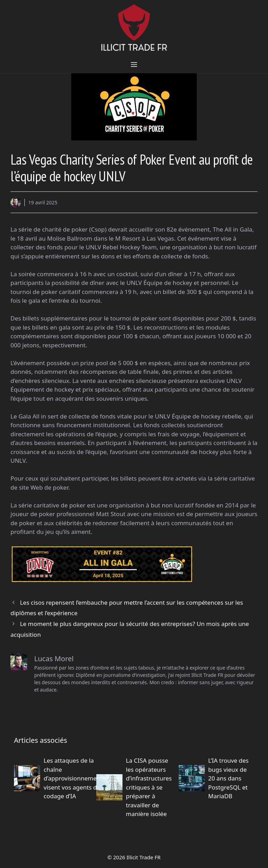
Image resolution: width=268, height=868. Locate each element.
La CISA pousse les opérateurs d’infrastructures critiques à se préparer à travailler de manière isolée (149, 787)
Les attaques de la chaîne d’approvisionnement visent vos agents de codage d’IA (73, 778)
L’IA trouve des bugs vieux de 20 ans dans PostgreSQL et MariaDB (229, 778)
